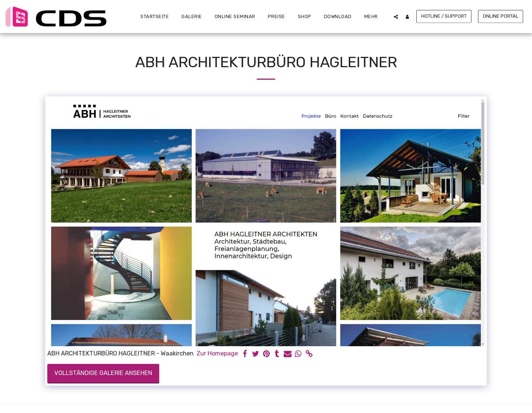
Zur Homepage (217, 353)
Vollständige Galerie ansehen (103, 373)
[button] (396, 17)
